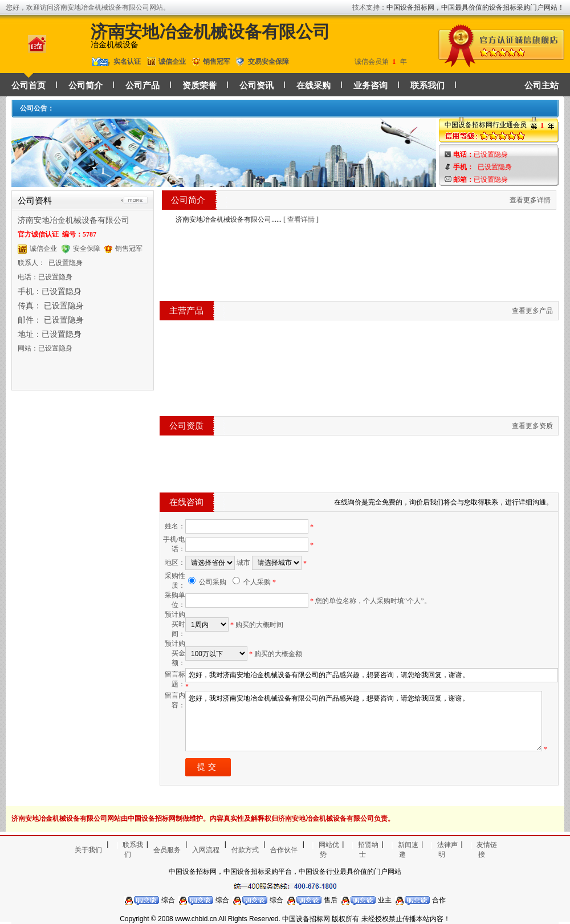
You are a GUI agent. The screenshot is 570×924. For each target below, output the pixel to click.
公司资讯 (256, 86)
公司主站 (541, 86)
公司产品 (142, 86)
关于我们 (88, 850)
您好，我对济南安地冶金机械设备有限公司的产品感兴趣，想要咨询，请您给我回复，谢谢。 (364, 721)
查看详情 (301, 219)
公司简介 (85, 86)
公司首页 (28, 86)
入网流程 (206, 850)
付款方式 (245, 850)
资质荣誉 (199, 86)
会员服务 (167, 850)
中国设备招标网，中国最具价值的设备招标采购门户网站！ (475, 7)
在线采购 (313, 86)
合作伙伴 (284, 850)
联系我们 (427, 86)
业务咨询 (370, 86)
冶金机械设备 (115, 45)
